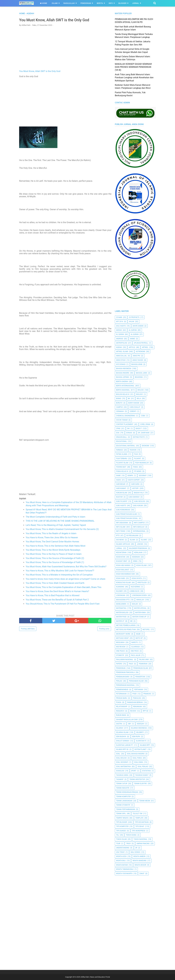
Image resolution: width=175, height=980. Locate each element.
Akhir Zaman (138, 326)
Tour (118, 844)
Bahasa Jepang (123, 377)
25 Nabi (119, 317)
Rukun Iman (121, 715)
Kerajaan (138, 553)
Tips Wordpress (138, 831)
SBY (129, 724)
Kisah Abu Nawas (123, 565)
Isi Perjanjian (132, 536)
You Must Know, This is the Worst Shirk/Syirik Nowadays (53, 550)
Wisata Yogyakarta (124, 874)
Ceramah (120, 411)
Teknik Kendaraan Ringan (127, 792)
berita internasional (125, 386)
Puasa (119, 702)
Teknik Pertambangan (126, 809)
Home (44, 3)
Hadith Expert (134, 480)
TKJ (118, 835)
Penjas (119, 681)
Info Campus (139, 523)
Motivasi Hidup (122, 638)
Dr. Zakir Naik (144, 433)
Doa (118, 433)
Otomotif (120, 655)
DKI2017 (139, 429)
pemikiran (143, 664)
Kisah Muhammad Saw (125, 574)
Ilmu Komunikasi (123, 510)
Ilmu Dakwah (134, 497)
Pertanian (138, 690)
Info (111, 3)
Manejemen (121, 604)
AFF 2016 (120, 322)
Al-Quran (135, 334)
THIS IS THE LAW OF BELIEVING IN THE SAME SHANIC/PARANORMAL (60, 521)
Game (118, 476)
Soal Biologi (121, 758)
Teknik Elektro (140, 784)
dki (128, 429)
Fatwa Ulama (122, 454)
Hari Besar (121, 484)
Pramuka (147, 694)
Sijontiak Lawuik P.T (125, 745)
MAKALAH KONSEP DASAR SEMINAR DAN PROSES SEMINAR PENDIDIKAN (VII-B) (133, 67)
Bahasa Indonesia (124, 369)
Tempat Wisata (122, 818)
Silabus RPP (145, 745)
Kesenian (136, 557)
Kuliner (119, 591)
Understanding (123, 848)
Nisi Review (121, 647)
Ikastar (119, 497)
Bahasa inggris (123, 373)
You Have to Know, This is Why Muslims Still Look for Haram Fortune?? (60, 571)
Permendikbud (122, 690)
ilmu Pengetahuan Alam (126, 514)
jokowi (140, 544)
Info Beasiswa (122, 523)
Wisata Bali (121, 861)
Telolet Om (137, 814)
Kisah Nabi (121, 578)
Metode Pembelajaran (126, 625)
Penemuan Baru (123, 677)
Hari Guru (135, 484)
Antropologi (122, 343)
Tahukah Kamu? (142, 775)
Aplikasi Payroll (141, 343)
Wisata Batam (122, 865)
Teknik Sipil (121, 814)
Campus (119, 407)
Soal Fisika (137, 758)
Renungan (138, 707)
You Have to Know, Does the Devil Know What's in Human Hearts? (57, 592)
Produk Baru (122, 698)
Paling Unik (144, 660)
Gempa (130, 476)
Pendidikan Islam (141, 668)
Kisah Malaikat (123, 570)
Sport (134, 771)
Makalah (140, 600)
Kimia (135, 561)
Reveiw (133, 711)
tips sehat (140, 826)
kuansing (120, 587)
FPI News (138, 471)
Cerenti (133, 411)
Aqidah (119, 347)
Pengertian (140, 677)
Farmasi (119, 450)
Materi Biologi (122, 613)
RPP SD (146, 711)
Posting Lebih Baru (28, 629)
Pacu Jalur (136, 655)
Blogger (122, 3)
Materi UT (120, 621)
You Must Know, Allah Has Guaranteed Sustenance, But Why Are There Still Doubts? (66, 567)
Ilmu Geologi (140, 501)
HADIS (118, 480)
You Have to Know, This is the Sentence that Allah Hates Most (56, 546)
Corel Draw (145, 424)
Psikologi (137, 698)
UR (136, 848)
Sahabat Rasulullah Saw (127, 720)
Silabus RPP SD (122, 749)
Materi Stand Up (139, 617)
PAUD (131, 664)
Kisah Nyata (137, 578)
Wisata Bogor (140, 865)
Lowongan (121, 595)
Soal (118, 754)
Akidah (119, 330)
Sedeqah (140, 724)
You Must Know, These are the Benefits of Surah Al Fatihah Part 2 (57, 600)
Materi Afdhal (140, 608)
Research (120, 711)
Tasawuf (120, 779)
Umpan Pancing (143, 844)
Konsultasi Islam (123, 583)
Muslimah (120, 642)
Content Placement (125, 424)
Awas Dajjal (121, 356)
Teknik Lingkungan (124, 801)
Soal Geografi (122, 762)
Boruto (119, 403)
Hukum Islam (122, 493)
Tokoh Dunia (131, 835)
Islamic (144, 540)
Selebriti (140, 732)
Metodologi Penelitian (126, 630)
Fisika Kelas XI (122, 471)
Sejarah (120, 728)
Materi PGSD (121, 617)
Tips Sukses (121, 831)
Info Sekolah (139, 527)
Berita (100, 3)
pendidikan (121, 668)
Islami (55, 3)
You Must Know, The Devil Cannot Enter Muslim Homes (52, 542)
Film (136, 454)
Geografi (143, 476)
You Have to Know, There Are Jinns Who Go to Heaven (52, 538)
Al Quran (120, 334)
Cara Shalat (135, 407)
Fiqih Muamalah (142, 463)
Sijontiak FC (141, 741)
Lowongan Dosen (139, 595)
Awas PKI (136, 356)
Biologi (141, 390)
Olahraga (135, 647)
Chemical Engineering (126, 416)
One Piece (135, 651)
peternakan (121, 694)
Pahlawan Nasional (125, 660)
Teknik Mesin (145, 801)
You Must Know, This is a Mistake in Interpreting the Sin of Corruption (59, 575)
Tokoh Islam (121, 839)
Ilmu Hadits (121, 506)
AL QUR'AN (133, 330)
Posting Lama (104, 629)
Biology (140, 394)
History (135, 488)
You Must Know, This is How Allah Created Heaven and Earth (55, 584)
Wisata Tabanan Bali (125, 869)
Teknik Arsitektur (137, 779)
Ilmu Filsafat (122, 501)
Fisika (135, 467)
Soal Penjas (143, 767)
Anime (132, 339)
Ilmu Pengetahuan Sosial (127, 518)
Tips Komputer (122, 826)
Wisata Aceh (121, 856)
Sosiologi (120, 771)
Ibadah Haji (139, 493)
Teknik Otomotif (123, 805)
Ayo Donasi (121, 364)
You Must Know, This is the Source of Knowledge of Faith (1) (55, 563)
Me (131, 621)
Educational (121, 441)
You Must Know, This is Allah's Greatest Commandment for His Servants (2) (62, 530)
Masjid (135, 604)
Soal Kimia (139, 762)
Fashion (133, 450)
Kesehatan (121, 557)
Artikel (145, 347)
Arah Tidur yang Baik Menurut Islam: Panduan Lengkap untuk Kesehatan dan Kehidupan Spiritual (134, 78)
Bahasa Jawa (142, 373)
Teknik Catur (122, 784)
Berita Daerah (122, 382)
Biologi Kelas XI (123, 394)
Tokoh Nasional (140, 839)
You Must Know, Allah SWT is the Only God (40, 72)
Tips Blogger (122, 822)
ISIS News (120, 540)
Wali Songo (135, 852)
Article (132, 347)
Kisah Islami (142, 565)
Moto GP (139, 638)
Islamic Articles (123, 544)
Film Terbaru (122, 459)
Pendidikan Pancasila (125, 672)
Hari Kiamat (121, 488)
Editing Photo (139, 437)
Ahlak (132, 322)
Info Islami (121, 527)
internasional (139, 531)
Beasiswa (139, 377)
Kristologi (142, 583)
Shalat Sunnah (123, 741)
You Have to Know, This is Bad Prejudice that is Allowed (52, 596)
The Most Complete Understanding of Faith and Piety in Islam (55, 517)
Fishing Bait (121, 467)
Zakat (142, 874)
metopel (146, 630)
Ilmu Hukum (138, 506)
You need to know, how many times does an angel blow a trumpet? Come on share (65, 579)
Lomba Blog (134, 591)
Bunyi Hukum (134, 403)
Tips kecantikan (142, 822)
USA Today (120, 852)
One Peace (120, 651)
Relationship (122, 707)
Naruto (135, 642)
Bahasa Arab (137, 364)
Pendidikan (86, 3)
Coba (143, 416)
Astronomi (140, 352)
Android (120, 339)
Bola (139, 399)
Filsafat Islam (122, 463)
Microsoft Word (123, 634)
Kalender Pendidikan (138, 548)
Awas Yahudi (138, 360)
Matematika (121, 608)
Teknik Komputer (123, 797)
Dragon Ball (121, 437)
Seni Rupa (136, 737)
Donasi (129, 433)
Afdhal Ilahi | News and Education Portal (95, 977)
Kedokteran (121, 553)
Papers (119, 664)
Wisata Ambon (139, 856)
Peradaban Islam (136, 681)
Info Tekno (121, 531)
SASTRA (119, 724)
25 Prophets (134, 317)
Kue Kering (135, 587)
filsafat (137, 459)
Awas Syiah (121, 360)
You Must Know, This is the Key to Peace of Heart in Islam (54, 555)
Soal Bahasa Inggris (136, 754)
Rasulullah (69, 3)
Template (139, 818)
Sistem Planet (141, 749)
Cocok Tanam (122, 420)
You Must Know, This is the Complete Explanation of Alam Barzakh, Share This (64, 588)
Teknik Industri (123, 788)
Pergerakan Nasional (125, 685)
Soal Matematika (123, 767)
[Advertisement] (65, 49)
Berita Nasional (123, 390)
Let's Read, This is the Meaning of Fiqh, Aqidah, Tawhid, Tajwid (56, 526)
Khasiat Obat (122, 561)
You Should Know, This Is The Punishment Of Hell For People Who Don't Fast (63, 604)
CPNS (118, 429)
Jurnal (136, 3)
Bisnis (119, 399)
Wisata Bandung (139, 861)
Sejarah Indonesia (139, 728)
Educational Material (126, 446)
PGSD (134, 694)
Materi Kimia (141, 613)
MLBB (138, 634)
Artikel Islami (122, 352)
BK (129, 399)
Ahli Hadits (121, 326)
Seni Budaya (121, 737)
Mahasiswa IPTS (123, 600)
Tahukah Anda (122, 775)
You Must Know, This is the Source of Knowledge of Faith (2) (55, 559)
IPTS (118, 536)
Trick (128, 844)
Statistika (146, 771)
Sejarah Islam (122, 732)
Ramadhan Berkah (135, 702)
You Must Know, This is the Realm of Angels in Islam (51, 534)
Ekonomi (145, 446)
